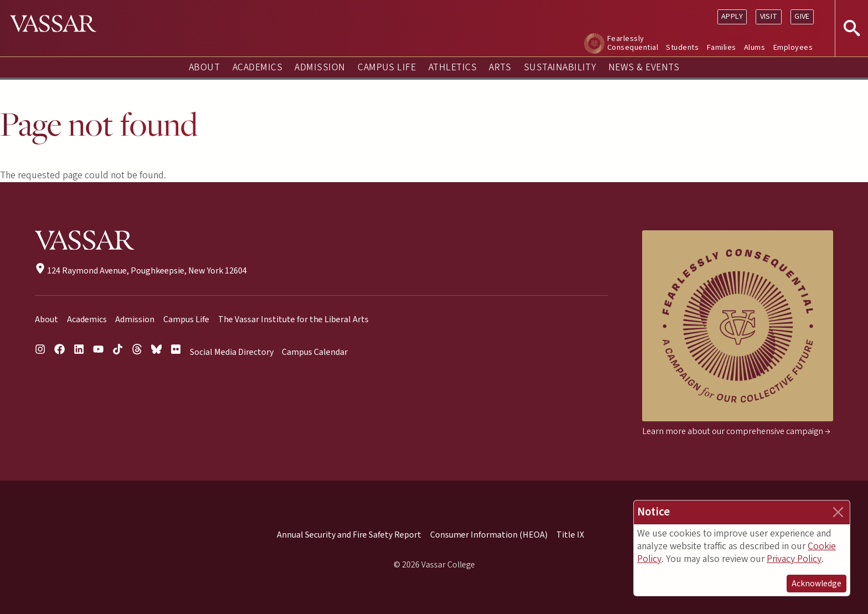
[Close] (838, 512)
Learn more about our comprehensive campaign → (736, 431)
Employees (793, 47)
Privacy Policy (794, 559)
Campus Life (387, 67)
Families (722, 47)
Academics (257, 67)
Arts (500, 67)
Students (682, 47)
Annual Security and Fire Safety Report (349, 535)
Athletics (453, 67)
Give (802, 16)
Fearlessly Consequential (633, 43)
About (204, 67)
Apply (732, 16)
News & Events (644, 67)
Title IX (570, 535)
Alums (755, 47)
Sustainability (560, 67)
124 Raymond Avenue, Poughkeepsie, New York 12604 (141, 271)
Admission (320, 67)
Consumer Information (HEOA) (489, 535)
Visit (769, 16)
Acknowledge (817, 584)
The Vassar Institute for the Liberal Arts (293, 319)
